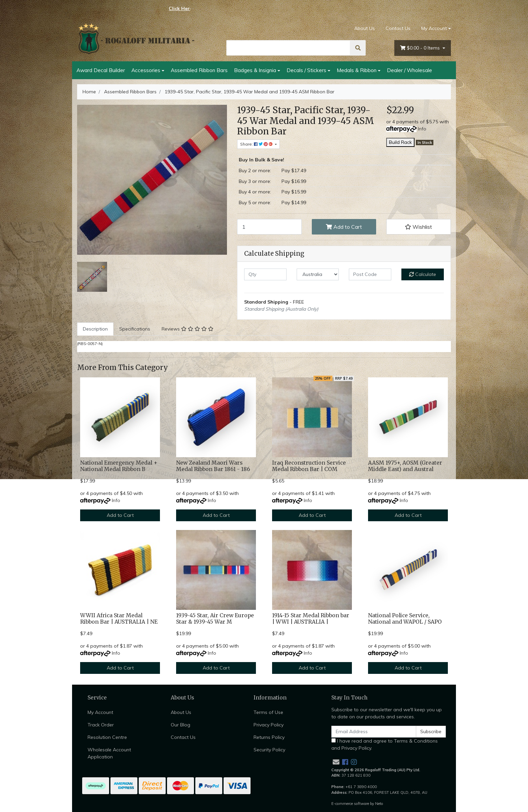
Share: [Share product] (257, 144)
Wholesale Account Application (109, 753)
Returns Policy (269, 737)
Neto (379, 804)
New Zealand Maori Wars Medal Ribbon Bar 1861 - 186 (213, 466)
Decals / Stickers (306, 70)
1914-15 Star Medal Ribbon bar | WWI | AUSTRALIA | (311, 619)
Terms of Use (268, 712)
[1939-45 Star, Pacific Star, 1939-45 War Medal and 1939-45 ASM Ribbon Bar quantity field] (269, 227)
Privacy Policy (269, 725)
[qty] (265, 274)
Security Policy (269, 750)
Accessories (146, 70)
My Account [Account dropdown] (434, 28)
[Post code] (370, 274)
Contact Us (398, 28)
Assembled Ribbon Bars (199, 70)
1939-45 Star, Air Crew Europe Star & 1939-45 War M (215, 619)
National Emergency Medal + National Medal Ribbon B (119, 466)
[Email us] (336, 762)
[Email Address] (374, 732)
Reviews (188, 329)
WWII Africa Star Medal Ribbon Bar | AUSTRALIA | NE (119, 619)
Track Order (101, 725)
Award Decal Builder (101, 70)
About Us (365, 28)
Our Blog (180, 725)
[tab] (95, 329)
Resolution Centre (107, 737)
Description (95, 329)
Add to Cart (344, 227)
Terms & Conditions (416, 741)
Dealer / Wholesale (409, 70)
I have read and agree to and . (385, 744)
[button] (419, 227)
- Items (421, 48)
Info (422, 129)
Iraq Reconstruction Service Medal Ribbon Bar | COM (309, 466)
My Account (100, 712)
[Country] (318, 274)
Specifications (135, 329)
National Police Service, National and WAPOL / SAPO (405, 619)
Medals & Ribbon (357, 70)
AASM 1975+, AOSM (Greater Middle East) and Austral (405, 466)
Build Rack (400, 142)
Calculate (423, 274)
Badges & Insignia (255, 70)
